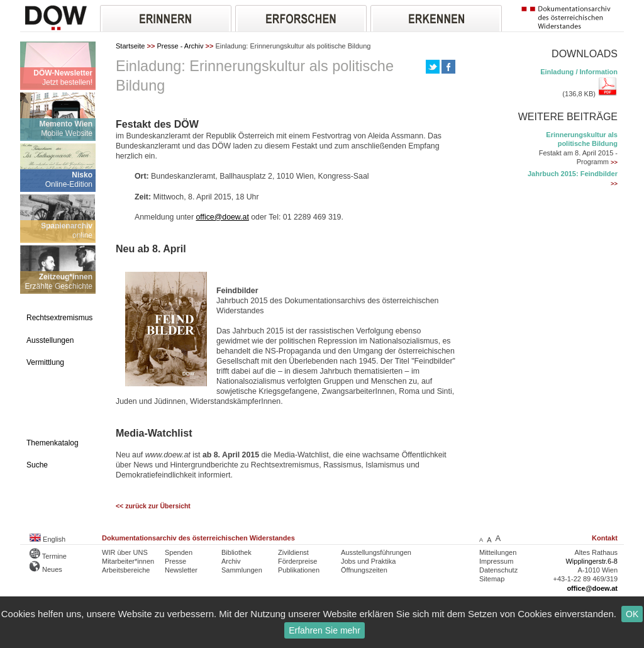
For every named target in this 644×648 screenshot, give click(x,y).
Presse (175, 561)
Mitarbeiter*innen (128, 561)
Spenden (179, 552)
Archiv (231, 561)
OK (632, 614)
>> (614, 162)
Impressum (496, 561)
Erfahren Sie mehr (325, 630)
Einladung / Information (579, 72)
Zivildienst (293, 552)
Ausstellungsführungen (376, 552)
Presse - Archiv (180, 46)
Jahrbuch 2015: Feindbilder (573, 174)
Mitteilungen (498, 552)
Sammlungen (242, 570)
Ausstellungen (50, 340)
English (47, 539)
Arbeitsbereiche (126, 570)
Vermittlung (45, 362)
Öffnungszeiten (364, 570)
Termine (48, 556)
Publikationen (299, 570)
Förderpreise (297, 561)
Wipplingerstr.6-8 (591, 561)
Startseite (130, 46)
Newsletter (181, 570)
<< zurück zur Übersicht (153, 506)
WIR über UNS (125, 552)
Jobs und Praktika (368, 561)
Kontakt (605, 538)
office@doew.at (222, 217)
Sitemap (492, 579)
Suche (37, 465)
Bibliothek (236, 552)
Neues (46, 569)
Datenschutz (498, 570)
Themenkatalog (53, 443)
